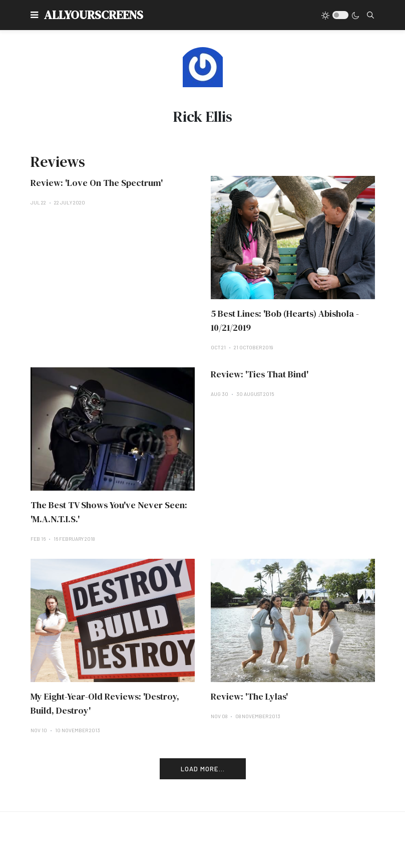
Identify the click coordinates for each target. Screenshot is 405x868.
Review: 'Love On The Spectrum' (97, 183)
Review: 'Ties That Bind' (260, 374)
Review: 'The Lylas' (249, 696)
